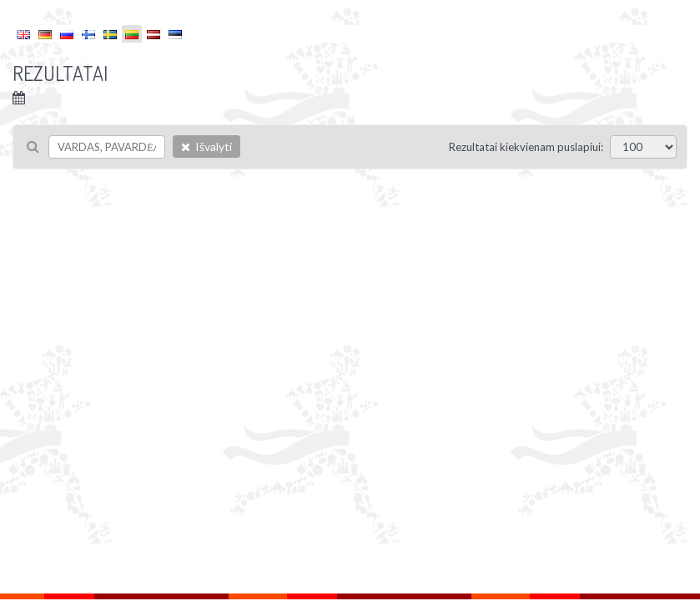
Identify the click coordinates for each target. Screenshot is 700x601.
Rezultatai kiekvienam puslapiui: (526, 147)
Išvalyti (206, 146)
